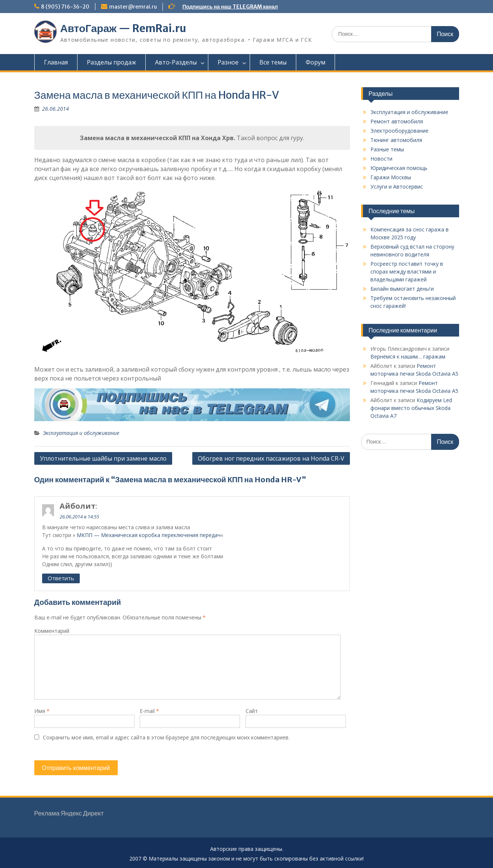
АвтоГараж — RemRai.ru (123, 28)
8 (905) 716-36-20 (65, 7)
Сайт (252, 711)
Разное (228, 62)
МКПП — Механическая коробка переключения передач (149, 535)
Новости (381, 159)
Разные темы (387, 149)
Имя (42, 711)
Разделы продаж (111, 62)
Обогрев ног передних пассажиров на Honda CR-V (271, 458)
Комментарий (52, 631)
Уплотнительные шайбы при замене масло (103, 458)
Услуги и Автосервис (397, 187)
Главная (56, 62)
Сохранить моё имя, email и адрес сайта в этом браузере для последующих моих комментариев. (166, 737)
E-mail (149, 711)
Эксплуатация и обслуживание (81, 433)
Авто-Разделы (176, 62)
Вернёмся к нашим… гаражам (408, 356)
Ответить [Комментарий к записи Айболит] (61, 578)
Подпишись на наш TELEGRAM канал (230, 7)
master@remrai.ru (133, 7)
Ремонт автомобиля (397, 121)
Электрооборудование (399, 131)
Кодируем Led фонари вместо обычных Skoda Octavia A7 (411, 408)
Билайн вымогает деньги (402, 289)
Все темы (273, 62)
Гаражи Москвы (391, 177)
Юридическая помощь (399, 168)
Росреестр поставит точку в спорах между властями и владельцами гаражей (407, 272)
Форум (315, 62)
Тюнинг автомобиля (396, 140)
